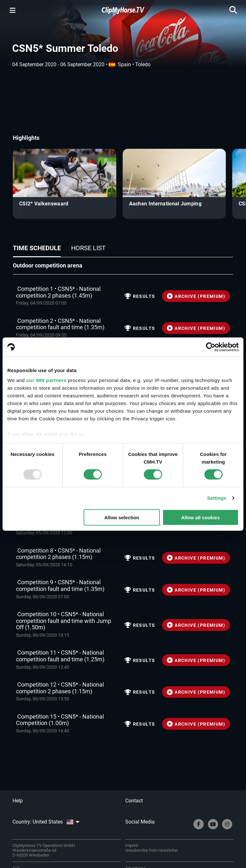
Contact (134, 801)
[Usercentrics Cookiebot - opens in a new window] (211, 347)
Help (18, 801)
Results (140, 296)
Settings (217, 498)
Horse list (88, 248)
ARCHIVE (196, 296)
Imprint (132, 845)
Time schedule (37, 248)
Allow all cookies (200, 518)
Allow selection (122, 518)
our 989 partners (46, 380)
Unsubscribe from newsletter (152, 850)
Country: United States (46, 822)
